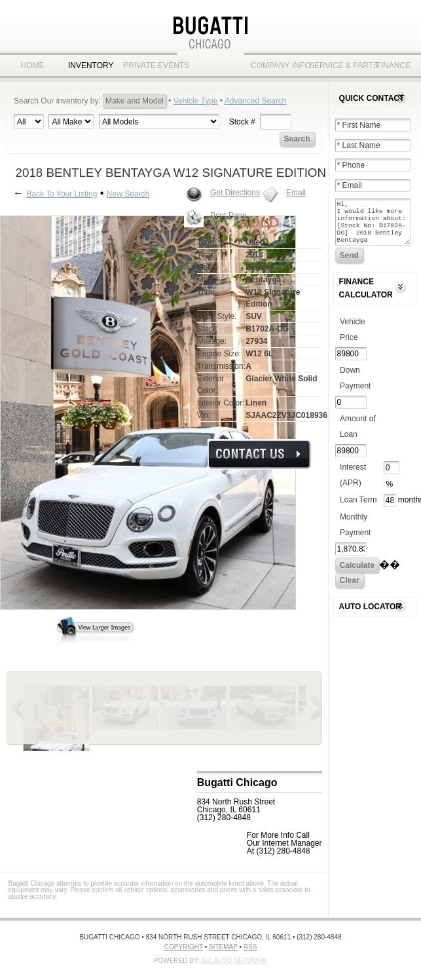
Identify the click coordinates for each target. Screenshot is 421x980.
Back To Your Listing (62, 194)
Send (349, 263)
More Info (260, 454)
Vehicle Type (196, 101)
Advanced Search (256, 101)
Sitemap (223, 947)
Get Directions (235, 193)
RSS (250, 947)
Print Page (229, 216)
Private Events (149, 66)
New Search (128, 194)
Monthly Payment (355, 533)
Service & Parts (335, 66)
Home (33, 66)
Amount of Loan (358, 434)
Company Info (277, 66)
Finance (393, 66)
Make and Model (135, 101)
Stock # (242, 122)
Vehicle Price (353, 337)
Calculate (357, 573)
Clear (350, 588)
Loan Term (358, 508)
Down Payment (355, 386)
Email (296, 193)
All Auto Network (234, 961)
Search (297, 139)
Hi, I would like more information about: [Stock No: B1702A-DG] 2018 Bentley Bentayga (373, 226)
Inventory (91, 66)
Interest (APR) (353, 483)
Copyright (184, 947)
